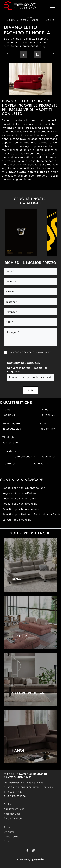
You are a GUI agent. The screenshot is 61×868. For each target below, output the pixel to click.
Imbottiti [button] (48, 410)
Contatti (9, 841)
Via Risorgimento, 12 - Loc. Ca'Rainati (24, 783)
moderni (48, 429)
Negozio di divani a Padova (20, 493)
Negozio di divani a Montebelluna (24, 488)
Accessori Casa (12, 814)
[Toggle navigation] (53, 6)
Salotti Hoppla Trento (47, 514)
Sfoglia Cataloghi (13, 818)
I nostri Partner (12, 837)
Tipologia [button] (9, 437)
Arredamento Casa (18, 20)
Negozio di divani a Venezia (20, 504)
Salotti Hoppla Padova (17, 514)
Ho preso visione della (30, 352)
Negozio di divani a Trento (19, 498)
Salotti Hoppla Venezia (17, 520)
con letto (11, 443)
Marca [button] (7, 410)
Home (30, 17)
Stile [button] (43, 423)
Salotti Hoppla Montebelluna (21, 509)
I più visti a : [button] (10, 451)
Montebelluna (24, 456)
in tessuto (12, 429)
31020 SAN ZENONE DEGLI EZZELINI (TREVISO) (29, 787)
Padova (48, 456)
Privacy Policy (43, 352)
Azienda (8, 827)
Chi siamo (9, 832)
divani (49, 415)
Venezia (41, 464)
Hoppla (9, 415)
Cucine (8, 804)
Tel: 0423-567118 (13, 792)
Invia (30, 390)
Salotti (36, 20)
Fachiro (49, 20)
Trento (9, 464)
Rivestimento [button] (11, 423)
